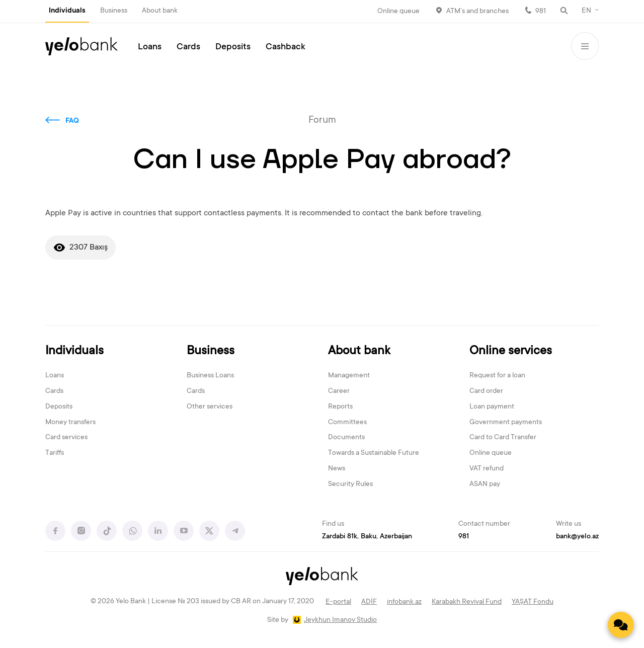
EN (586, 11)
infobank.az (404, 602)
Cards (188, 47)
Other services (210, 407)
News (337, 469)
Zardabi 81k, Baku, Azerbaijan (367, 537)
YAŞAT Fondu (533, 602)
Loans (150, 47)
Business (114, 11)
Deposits (233, 47)
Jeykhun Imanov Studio (340, 620)
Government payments (506, 423)
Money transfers (70, 423)
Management (349, 376)
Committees (347, 423)
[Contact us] (621, 625)
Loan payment (492, 407)
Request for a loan (497, 376)
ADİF (369, 602)
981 (541, 12)
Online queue (398, 12)
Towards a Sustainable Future (374, 453)
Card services (66, 438)
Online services (511, 351)
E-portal (338, 602)
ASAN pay (485, 484)
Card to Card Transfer (503, 438)
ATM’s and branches (477, 12)
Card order (486, 391)
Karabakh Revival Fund (467, 602)
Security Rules (350, 484)
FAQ (72, 121)
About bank (160, 11)
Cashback (286, 47)
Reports (340, 407)
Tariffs (55, 453)
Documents (346, 438)
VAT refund (487, 469)
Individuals (67, 11)
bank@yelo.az (577, 537)
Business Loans (210, 376)
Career (339, 391)
